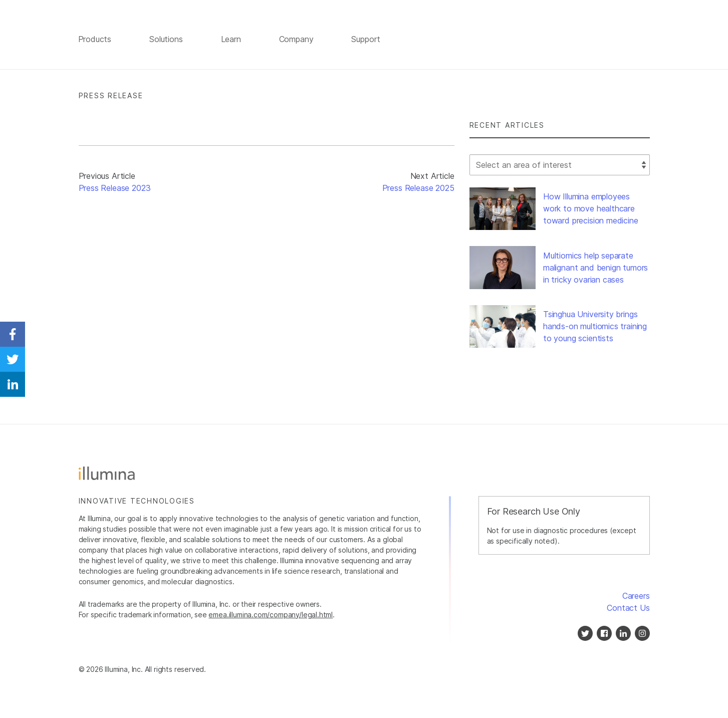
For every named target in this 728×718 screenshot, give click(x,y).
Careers (636, 597)
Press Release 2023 (115, 190)
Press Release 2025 (418, 190)
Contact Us (628, 609)
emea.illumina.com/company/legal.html (271, 616)
